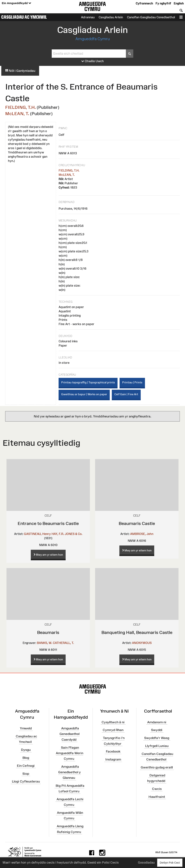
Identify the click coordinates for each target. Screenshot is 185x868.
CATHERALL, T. (63, 643)
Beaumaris (48, 632)
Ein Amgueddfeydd (16, 3)
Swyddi (157, 730)
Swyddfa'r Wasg (157, 738)
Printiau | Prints (132, 382)
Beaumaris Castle (137, 523)
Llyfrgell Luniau (157, 746)
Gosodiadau (146, 862)
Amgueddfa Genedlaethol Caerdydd (70, 734)
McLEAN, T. (17, 114)
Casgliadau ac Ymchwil (24, 17)
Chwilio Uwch (93, 61)
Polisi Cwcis (110, 862)
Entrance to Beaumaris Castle (48, 523)
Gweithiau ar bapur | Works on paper (84, 394)
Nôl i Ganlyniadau (20, 71)
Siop (26, 773)
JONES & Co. (73, 534)
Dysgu (26, 750)
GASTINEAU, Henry (37, 534)
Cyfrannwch (144, 3)
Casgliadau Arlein (111, 17)
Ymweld (26, 728)
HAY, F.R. (58, 534)
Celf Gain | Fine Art (126, 394)
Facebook (113, 751)
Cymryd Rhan (113, 730)
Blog (26, 758)
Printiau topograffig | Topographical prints (88, 382)
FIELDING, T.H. (20, 107)
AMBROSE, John (142, 534)
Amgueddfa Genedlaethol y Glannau (70, 772)
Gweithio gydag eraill (157, 767)
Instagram (113, 759)
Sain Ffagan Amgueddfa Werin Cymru (70, 753)
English (179, 3)
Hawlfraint (157, 797)
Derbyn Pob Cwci (170, 863)
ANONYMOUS (142, 643)
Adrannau (88, 17)
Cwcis (157, 789)
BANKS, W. (44, 643)
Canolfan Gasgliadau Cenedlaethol (151, 17)
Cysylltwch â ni (113, 722)
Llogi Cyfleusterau (26, 781)
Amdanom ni (157, 722)
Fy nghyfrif (163, 3)
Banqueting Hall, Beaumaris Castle (137, 632)
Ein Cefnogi (26, 766)
